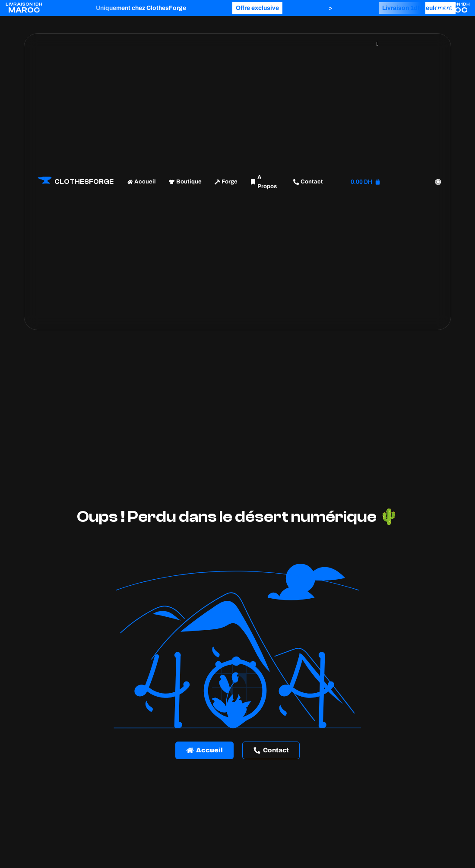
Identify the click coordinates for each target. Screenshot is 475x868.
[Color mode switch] (438, 182)
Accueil (142, 181)
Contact (308, 181)
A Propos (263, 182)
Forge (226, 181)
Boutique (185, 181)
